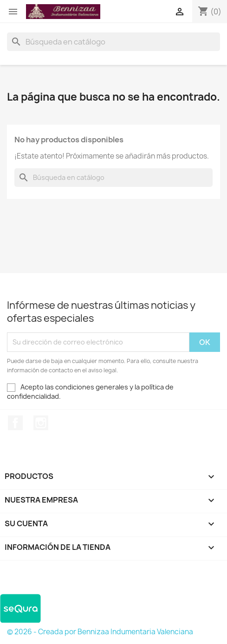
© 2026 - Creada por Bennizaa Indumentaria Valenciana (100, 632)
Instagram (41, 423)
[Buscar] (113, 42)
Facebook (15, 423)
